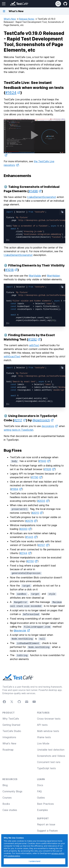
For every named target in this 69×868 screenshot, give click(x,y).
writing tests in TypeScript (19, 430)
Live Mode (43, 743)
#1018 (11, 270)
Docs (40, 785)
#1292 (34, 339)
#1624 (13, 93)
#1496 (35, 191)
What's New (10, 19)
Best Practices (45, 804)
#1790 (37, 477)
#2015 (37, 513)
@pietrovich (43, 420)
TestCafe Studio (12, 731)
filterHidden (53, 276)
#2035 (43, 501)
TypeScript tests (46, 768)
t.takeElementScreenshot (42, 197)
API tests (42, 725)
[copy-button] (62, 212)
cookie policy (14, 856)
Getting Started (11, 725)
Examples (42, 810)
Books (6, 804)
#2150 (32, 561)
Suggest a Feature (47, 831)
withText (34, 345)
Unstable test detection (51, 750)
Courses (7, 798)
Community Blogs (12, 791)
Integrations (9, 737)
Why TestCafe (11, 719)
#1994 (17, 489)
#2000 (26, 529)
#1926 (50, 469)
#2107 (43, 545)
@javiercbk (22, 631)
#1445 (31, 537)
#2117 (20, 420)
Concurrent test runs (49, 762)
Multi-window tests (48, 731)
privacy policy (58, 853)
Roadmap (8, 750)
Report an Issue (46, 824)
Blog (5, 785)
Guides (41, 798)
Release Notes (27, 19)
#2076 (31, 521)
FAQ (39, 791)
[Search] (58, 4)
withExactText (12, 356)
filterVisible (35, 276)
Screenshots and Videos (51, 756)
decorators (50, 426)
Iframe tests (44, 737)
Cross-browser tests (49, 719)
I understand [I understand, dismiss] (35, 861)
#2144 (26, 553)
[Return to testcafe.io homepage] (13, 4)
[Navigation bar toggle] (4, 11)
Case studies (10, 810)
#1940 (44, 461)
